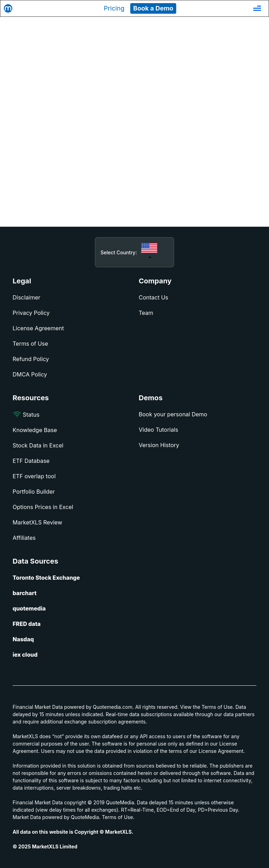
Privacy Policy (31, 313)
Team (146, 313)
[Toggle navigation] (257, 8)
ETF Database (31, 461)
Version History (159, 445)
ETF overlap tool (34, 476)
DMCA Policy (30, 374)
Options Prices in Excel (43, 507)
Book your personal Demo (173, 414)
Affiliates (24, 538)
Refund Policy (31, 359)
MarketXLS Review (37, 522)
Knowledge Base (35, 430)
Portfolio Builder (34, 492)
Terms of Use (30, 344)
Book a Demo (153, 8)
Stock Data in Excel (38, 445)
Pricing (114, 8)
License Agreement (38, 328)
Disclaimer (26, 297)
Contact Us (153, 297)
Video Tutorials (158, 430)
